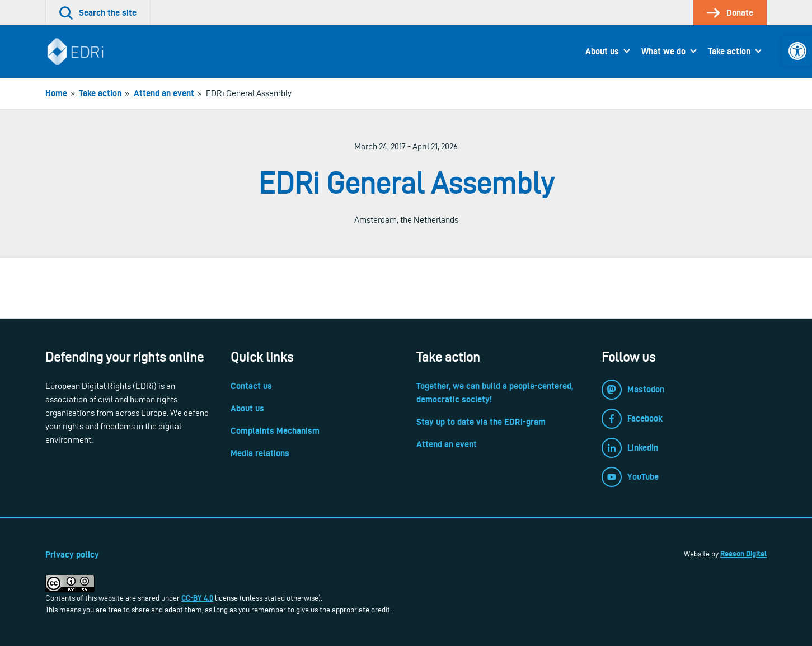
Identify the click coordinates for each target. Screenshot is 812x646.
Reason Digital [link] (743, 554)
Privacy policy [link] (72, 554)
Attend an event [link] (447, 444)
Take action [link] (729, 51)
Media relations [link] (260, 453)
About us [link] (602, 51)
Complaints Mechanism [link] (275, 431)
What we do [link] (663, 51)
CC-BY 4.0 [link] (197, 598)
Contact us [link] (251, 386)
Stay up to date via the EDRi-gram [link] (481, 422)
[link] (797, 51)
